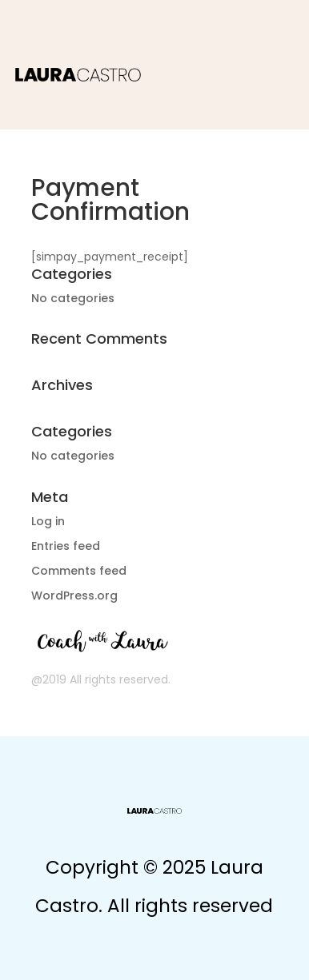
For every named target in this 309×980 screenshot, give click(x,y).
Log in (48, 521)
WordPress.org (74, 596)
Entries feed (66, 546)
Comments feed (79, 571)
